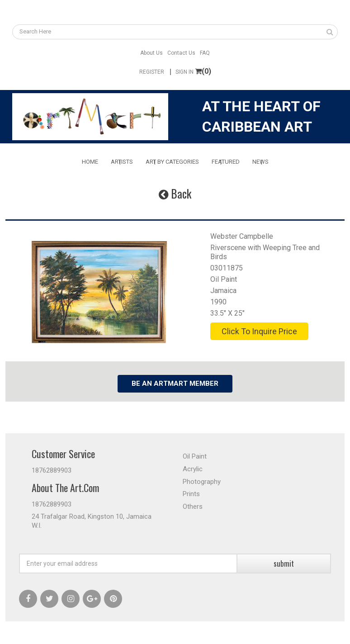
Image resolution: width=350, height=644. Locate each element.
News (260, 162)
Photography (202, 482)
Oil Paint (224, 279)
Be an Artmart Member (175, 384)
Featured (226, 162)
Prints (191, 494)
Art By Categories (172, 162)
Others (193, 507)
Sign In (184, 72)
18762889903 (52, 470)
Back (175, 193)
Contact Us (181, 53)
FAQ (205, 53)
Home (90, 162)
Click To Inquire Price (259, 331)
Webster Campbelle (242, 236)
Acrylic (193, 469)
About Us (151, 53)
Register (152, 72)
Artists (122, 162)
